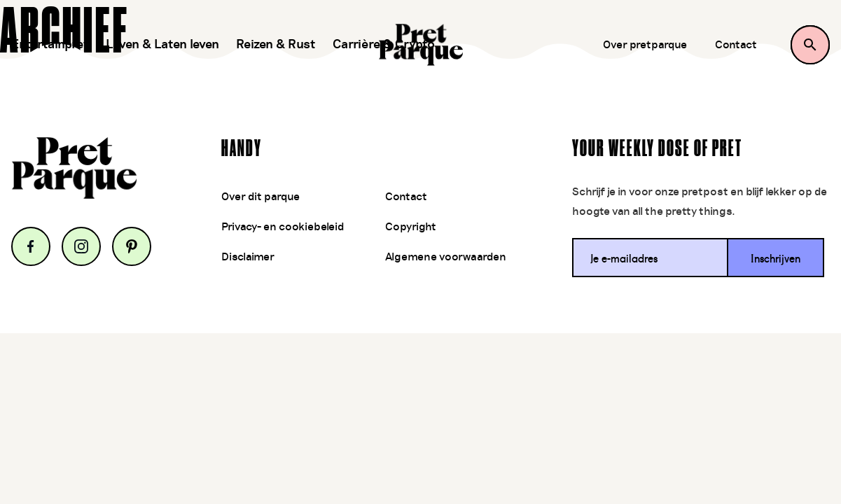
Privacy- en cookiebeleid (283, 227)
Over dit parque (260, 197)
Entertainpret (50, 45)
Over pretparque (645, 45)
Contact (736, 45)
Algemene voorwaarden (446, 257)
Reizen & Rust (276, 45)
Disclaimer (248, 257)
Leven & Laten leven (162, 45)
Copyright (411, 227)
